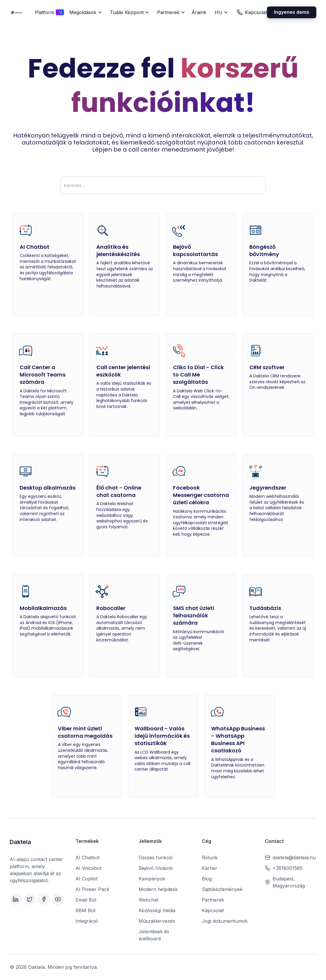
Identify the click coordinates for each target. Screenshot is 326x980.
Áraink (199, 12)
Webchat (148, 900)
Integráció (87, 921)
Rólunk (210, 858)
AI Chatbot (88, 858)
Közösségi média (157, 910)
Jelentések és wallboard (154, 935)
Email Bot (86, 900)
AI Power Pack (92, 889)
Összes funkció (156, 858)
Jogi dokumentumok (225, 921)
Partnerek (213, 900)
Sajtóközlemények (222, 889)
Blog (207, 879)
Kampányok (152, 879)
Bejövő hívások (156, 868)
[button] (47, 12)
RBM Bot (85, 910)
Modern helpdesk (158, 889)
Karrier (210, 868)
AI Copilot (86, 879)
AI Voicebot (88, 868)
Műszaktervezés (157, 921)
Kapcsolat (213, 910)
